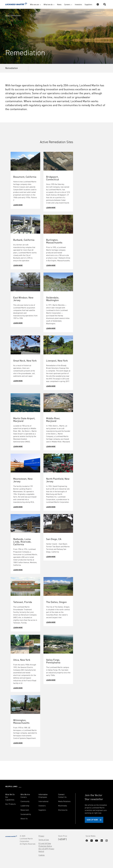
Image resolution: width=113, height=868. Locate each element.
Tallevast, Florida (23, 602)
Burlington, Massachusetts (54, 241)
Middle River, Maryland (53, 419)
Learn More (18, 205)
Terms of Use (44, 840)
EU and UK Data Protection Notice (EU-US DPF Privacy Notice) (46, 847)
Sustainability (26, 814)
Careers (67, 4)
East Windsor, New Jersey (23, 299)
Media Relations (64, 801)
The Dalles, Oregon (56, 602)
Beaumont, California (25, 177)
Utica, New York (22, 660)
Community (25, 801)
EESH (8, 15)
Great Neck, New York (25, 360)
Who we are (35, 4)
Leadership (25, 806)
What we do (48, 4)
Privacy (41, 836)
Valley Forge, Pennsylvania (53, 661)
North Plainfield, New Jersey (58, 480)
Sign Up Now (92, 820)
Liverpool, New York (57, 360)
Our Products (10, 804)
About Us (24, 818)
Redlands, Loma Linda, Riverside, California (22, 542)
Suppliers (88, 4)
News (59, 4)
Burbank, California (24, 240)
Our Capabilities (10, 798)
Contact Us (62, 797)
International (43, 801)
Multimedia (63, 806)
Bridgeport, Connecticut (53, 178)
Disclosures (63, 810)
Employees (43, 797)
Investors (78, 4)
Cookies (42, 855)
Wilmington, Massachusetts (21, 721)
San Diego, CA (54, 539)
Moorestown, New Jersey (23, 480)
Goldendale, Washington (53, 299)
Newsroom (25, 810)
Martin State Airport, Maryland (24, 419)
